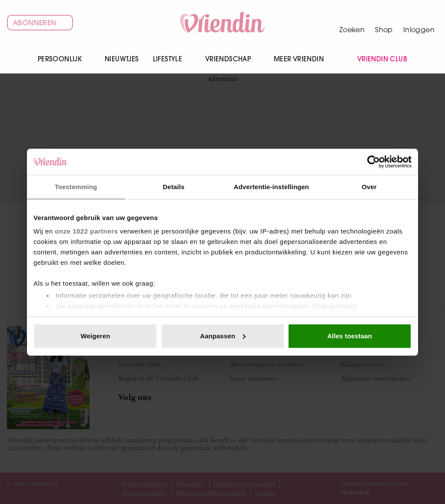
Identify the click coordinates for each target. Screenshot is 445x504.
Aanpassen (223, 336)
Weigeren (95, 336)
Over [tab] (369, 187)
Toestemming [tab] (76, 187)
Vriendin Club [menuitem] (377, 59)
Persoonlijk (64, 59)
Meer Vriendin (303, 59)
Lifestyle (172, 59)
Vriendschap (232, 59)
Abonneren (40, 23)
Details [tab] (174, 187)
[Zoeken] (352, 23)
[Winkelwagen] (384, 23)
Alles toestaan (350, 336)
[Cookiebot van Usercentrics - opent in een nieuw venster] (374, 162)
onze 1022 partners (86, 231)
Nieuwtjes (122, 59)
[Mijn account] (419, 23)
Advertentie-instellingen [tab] (271, 187)
